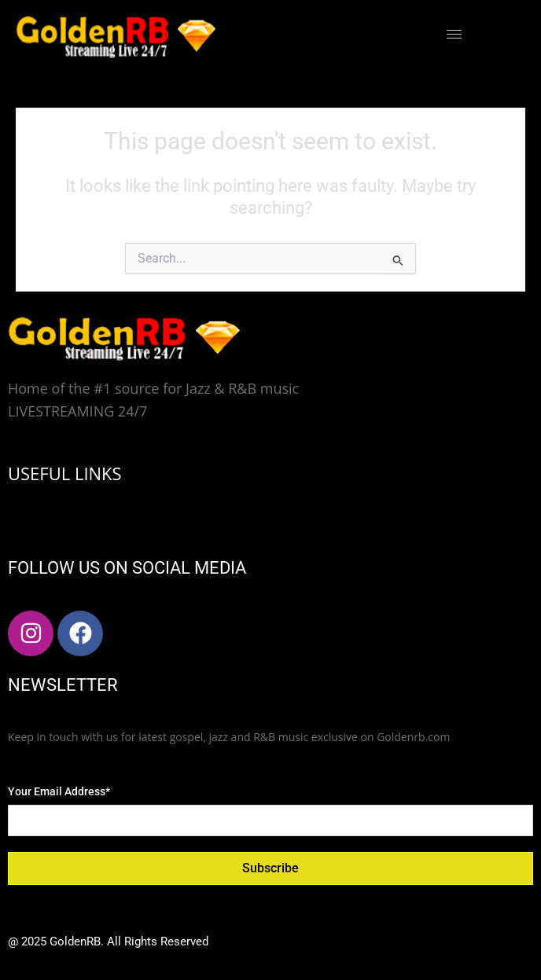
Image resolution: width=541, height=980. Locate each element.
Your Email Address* (59, 791)
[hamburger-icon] (454, 34)
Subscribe (270, 868)
